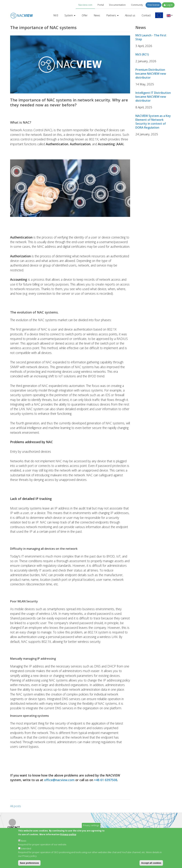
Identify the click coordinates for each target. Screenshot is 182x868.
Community (137, 5)
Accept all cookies (151, 863)
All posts (16, 806)
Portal (101, 5)
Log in (168, 5)
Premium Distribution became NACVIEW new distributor (151, 74)
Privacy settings (91, 825)
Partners (113, 15)
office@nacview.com (59, 780)
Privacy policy (68, 834)
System (70, 15)
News (97, 15)
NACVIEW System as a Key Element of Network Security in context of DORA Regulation (153, 122)
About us (130, 15)
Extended (26, 848)
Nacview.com (85, 5)
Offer (85, 15)
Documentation (117, 5)
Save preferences (29, 863)
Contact (146, 15)
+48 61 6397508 (106, 780)
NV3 (56, 15)
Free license (153, 5)
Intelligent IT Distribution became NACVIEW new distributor (153, 97)
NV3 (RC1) (142, 54)
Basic (24, 841)
